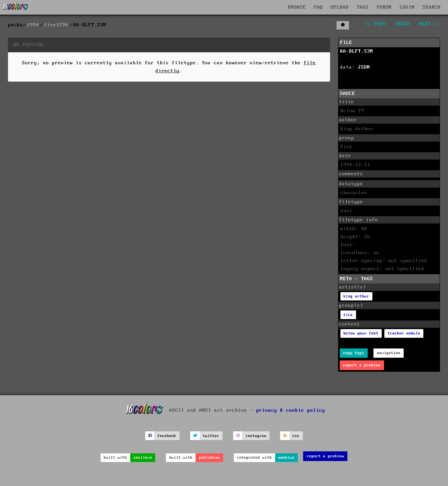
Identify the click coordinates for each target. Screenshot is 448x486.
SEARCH (432, 7)
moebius (286, 458)
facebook (167, 436)
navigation (389, 353)
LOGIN (407, 7)
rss (296, 436)
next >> (430, 24)
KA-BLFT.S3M (357, 51)
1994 (33, 25)
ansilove (143, 458)
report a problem (362, 365)
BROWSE (297, 7)
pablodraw (209, 458)
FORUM (384, 7)
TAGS (363, 7)
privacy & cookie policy (291, 410)
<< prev (376, 24)
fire (348, 315)
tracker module (404, 333)
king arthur (356, 296)
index (403, 24)
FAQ (318, 7)
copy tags (354, 353)
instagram (256, 436)
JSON (364, 67)
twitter (211, 436)
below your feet (361, 333)
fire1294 (56, 25)
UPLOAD (340, 7)
